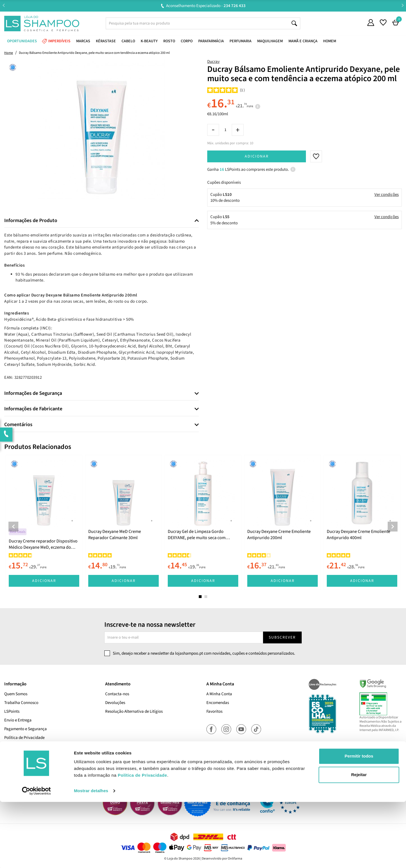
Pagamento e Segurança (26, 729)
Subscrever (282, 637)
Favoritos (214, 711)
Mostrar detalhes (91, 857)
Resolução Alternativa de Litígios (134, 711)
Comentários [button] (18, 425)
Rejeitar (359, 841)
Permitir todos (359, 822)
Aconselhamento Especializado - (206, 6)
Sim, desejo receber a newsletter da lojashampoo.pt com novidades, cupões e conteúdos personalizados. (204, 653)
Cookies (11, 746)
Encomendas (218, 703)
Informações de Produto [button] (31, 221)
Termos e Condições (22, 755)
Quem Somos (16, 694)
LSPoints (12, 711)
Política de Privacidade (24, 738)
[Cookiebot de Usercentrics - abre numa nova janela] (37, 857)
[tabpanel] (44, 522)
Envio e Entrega (18, 720)
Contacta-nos (117, 694)
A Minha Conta (219, 694)
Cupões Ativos (16, 764)
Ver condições (387, 195)
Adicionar (257, 156)
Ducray (213, 62)
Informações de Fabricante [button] (33, 409)
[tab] (101, 221)
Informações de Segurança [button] (33, 393)
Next (402, 5)
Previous (4, 5)
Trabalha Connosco (21, 703)
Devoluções (115, 703)
